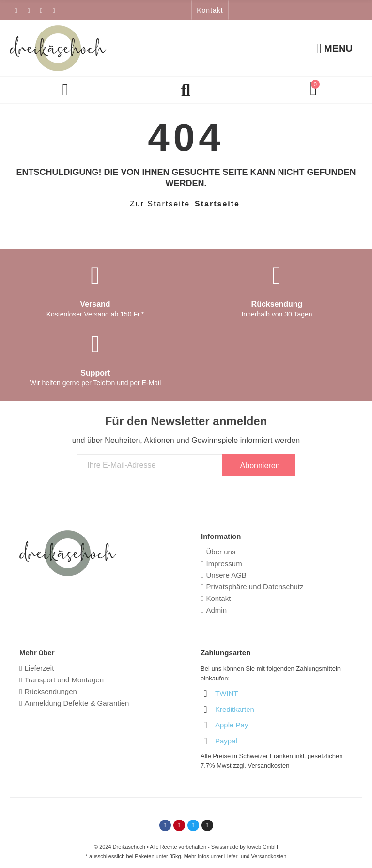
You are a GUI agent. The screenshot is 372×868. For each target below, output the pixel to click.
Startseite (217, 204)
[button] (210, 10)
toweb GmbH (263, 847)
